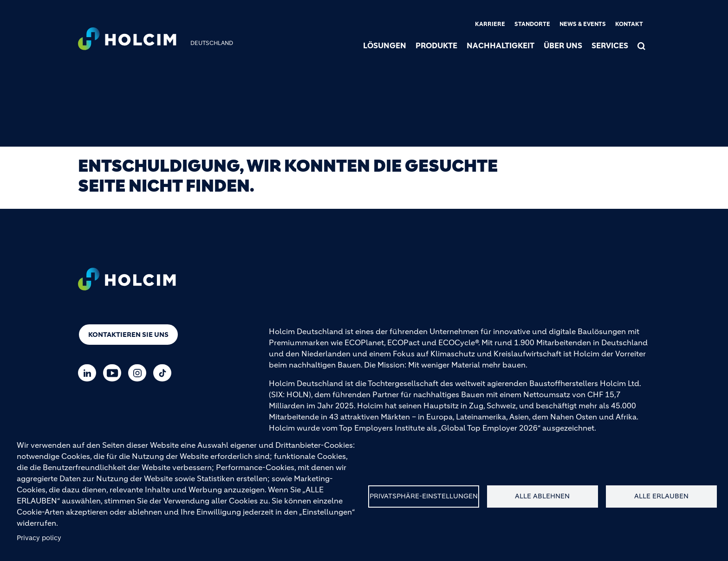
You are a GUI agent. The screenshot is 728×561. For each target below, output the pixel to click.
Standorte (532, 24)
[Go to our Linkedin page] (89, 373)
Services (610, 45)
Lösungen (385, 45)
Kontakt (629, 24)
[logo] (127, 40)
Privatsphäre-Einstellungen (424, 496)
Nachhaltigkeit (500, 45)
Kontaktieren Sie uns (128, 335)
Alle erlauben (661, 496)
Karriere (490, 24)
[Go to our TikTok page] (165, 373)
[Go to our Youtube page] (114, 373)
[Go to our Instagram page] (140, 373)
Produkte (436, 45)
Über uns (563, 45)
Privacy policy (39, 538)
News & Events (583, 24)
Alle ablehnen (542, 496)
